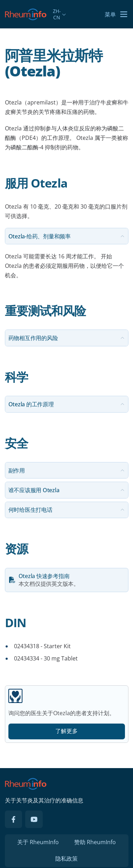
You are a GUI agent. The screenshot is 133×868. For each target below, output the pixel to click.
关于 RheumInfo (38, 842)
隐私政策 (66, 859)
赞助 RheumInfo (95, 842)
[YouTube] (34, 819)
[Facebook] (14, 819)
